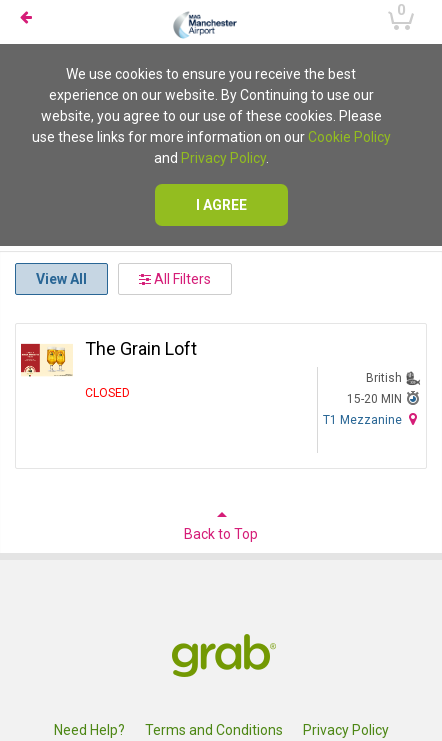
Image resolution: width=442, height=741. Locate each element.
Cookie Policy (349, 137)
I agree (221, 205)
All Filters (175, 279)
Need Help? (89, 730)
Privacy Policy (223, 158)
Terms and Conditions (214, 730)
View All (61, 279)
